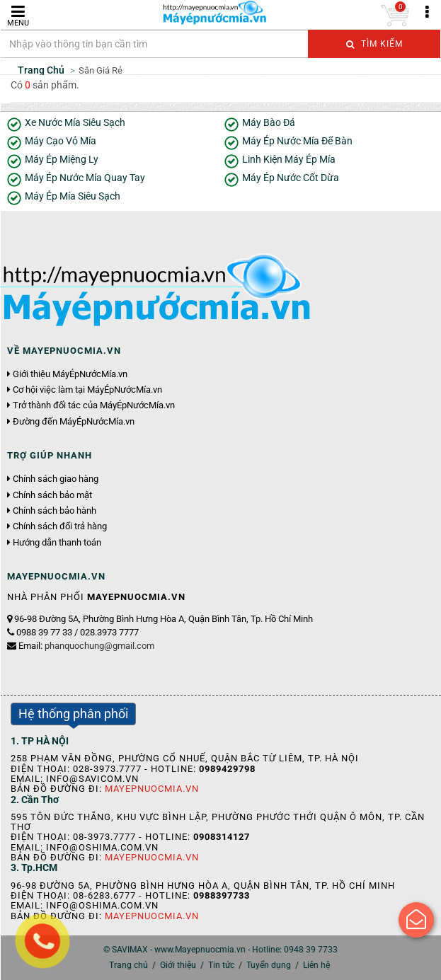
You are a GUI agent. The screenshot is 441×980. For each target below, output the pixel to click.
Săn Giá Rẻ (101, 70)
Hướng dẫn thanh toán (57, 543)
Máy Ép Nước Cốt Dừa (291, 178)
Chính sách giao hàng (56, 479)
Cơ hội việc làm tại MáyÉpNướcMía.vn (87, 390)
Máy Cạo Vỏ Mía (61, 141)
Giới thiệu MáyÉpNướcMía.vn (70, 374)
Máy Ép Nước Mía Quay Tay (85, 178)
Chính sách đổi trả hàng (60, 526)
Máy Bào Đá (269, 123)
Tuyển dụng (269, 965)
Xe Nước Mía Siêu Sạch (75, 123)
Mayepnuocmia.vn (152, 789)
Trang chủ (128, 965)
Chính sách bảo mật (52, 495)
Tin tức (221, 965)
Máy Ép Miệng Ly (62, 160)
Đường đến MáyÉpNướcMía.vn (74, 422)
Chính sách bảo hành (55, 511)
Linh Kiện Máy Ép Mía (289, 160)
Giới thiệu (178, 965)
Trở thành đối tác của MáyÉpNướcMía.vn (94, 405)
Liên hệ (316, 965)
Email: (86, 646)
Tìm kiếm (374, 44)
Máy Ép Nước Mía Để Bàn (297, 141)
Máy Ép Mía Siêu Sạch (73, 196)
